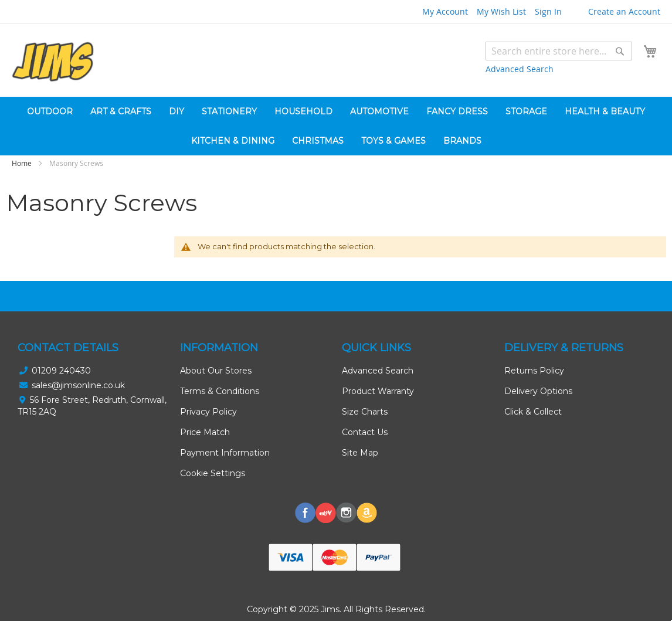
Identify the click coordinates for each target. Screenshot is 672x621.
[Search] (620, 51)
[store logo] (53, 62)
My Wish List (501, 11)
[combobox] (559, 51)
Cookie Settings (213, 473)
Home (23, 163)
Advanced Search (520, 69)
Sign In (548, 11)
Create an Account (624, 11)
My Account (445, 11)
